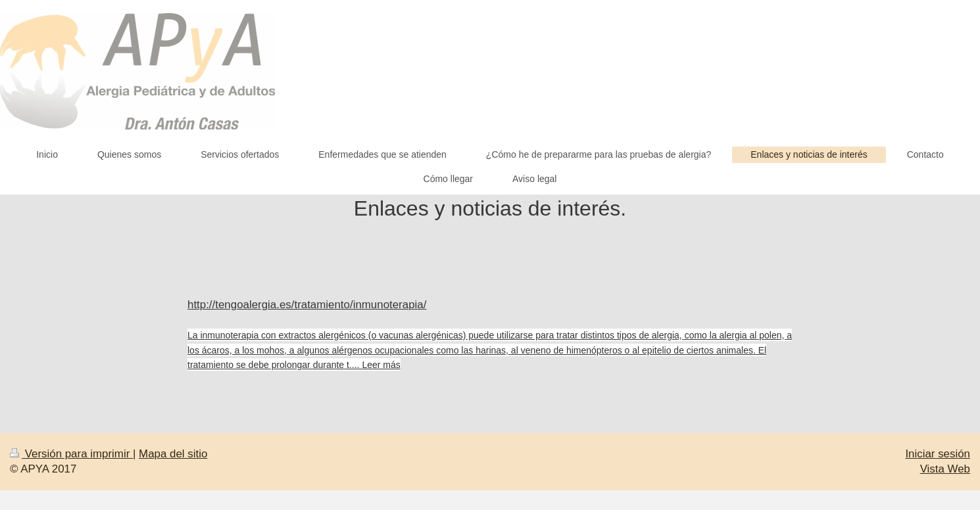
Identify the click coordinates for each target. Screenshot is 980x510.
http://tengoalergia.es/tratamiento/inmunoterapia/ (307, 305)
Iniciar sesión (938, 454)
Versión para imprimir (71, 454)
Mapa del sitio (173, 454)
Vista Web (945, 469)
